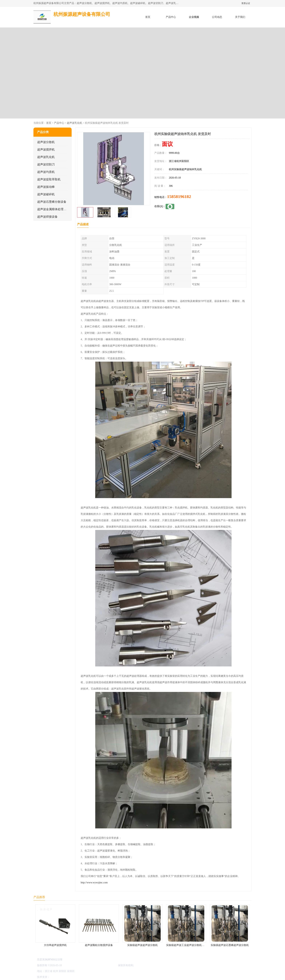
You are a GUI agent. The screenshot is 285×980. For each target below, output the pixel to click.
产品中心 (171, 17)
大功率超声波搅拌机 (55, 945)
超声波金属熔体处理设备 (53, 209)
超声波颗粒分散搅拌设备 (99, 945)
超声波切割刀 (46, 164)
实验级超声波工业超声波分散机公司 (186, 945)
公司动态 (217, 17)
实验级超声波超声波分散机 (142, 945)
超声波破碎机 (46, 194)
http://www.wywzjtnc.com (94, 883)
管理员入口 (81, 977)
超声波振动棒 (46, 187)
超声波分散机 (46, 142)
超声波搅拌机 (46, 150)
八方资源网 (57, 977)
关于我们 (240, 17)
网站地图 (93, 977)
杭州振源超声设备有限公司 (102, 965)
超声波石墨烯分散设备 (52, 202)
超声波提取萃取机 (49, 179)
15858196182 (179, 197)
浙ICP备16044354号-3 (74, 965)
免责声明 (69, 977)
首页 (148, 17)
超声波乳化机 (75, 123)
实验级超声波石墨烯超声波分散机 (230, 945)
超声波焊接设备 (47, 217)
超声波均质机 (46, 172)
